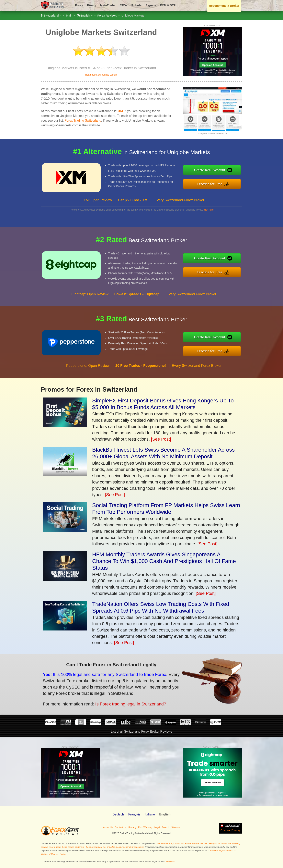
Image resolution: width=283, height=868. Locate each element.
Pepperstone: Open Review (88, 370)
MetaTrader (108, 5)
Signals (151, 5)
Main (69, 15)
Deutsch (118, 814)
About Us (108, 827)
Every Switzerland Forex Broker (180, 204)
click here (209, 210)
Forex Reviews (107, 15)
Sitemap (175, 827)
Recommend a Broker (224, 6)
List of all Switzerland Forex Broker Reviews (141, 732)
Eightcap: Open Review (90, 298)
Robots (137, 5)
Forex (79, 5)
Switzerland (51, 15)
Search (165, 827)
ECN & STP (168, 5)
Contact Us (121, 827)
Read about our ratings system (101, 75)
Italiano (150, 814)
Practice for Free (214, 183)
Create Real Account (214, 170)
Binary (92, 5)
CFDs (124, 5)
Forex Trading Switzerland (83, 121)
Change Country (231, 830)
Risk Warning (145, 827)
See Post (170, 862)
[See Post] (161, 439)
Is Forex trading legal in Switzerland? (125, 702)
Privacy (132, 827)
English (85, 15)
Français (134, 814)
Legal (157, 827)
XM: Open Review (98, 204)
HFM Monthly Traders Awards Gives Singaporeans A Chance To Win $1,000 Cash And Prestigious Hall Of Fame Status (164, 561)
